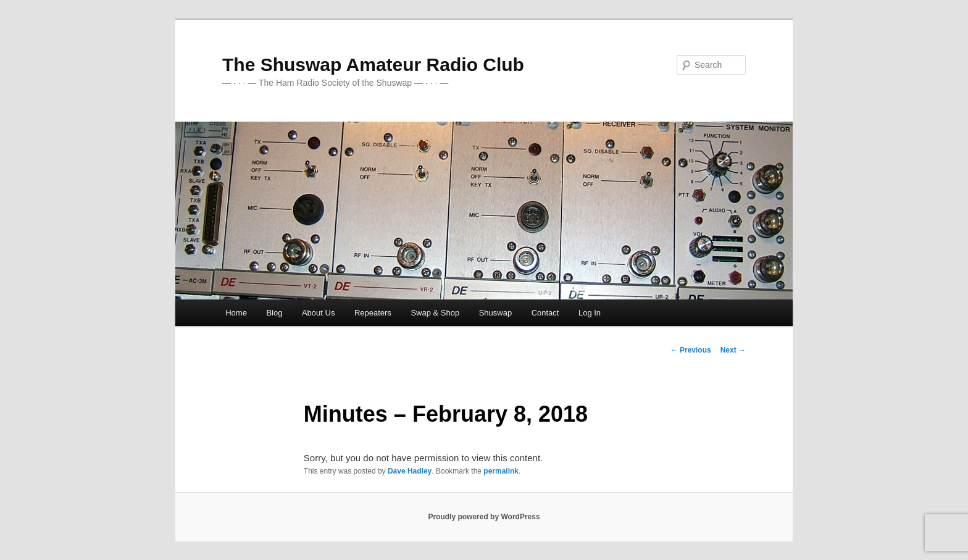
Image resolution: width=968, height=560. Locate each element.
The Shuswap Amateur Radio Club (373, 65)
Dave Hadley (410, 471)
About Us (318, 313)
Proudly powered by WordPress (484, 517)
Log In (590, 313)
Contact (545, 313)
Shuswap (495, 313)
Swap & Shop (435, 313)
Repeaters (373, 313)
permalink (501, 471)
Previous (691, 350)
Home (236, 313)
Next (733, 350)
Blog (274, 313)
